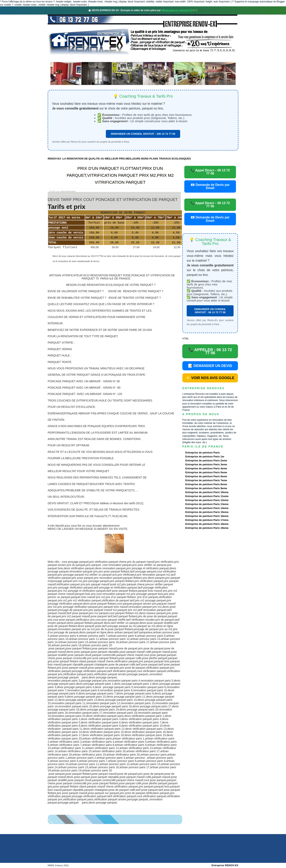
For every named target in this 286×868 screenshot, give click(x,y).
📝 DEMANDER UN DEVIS (210, 366)
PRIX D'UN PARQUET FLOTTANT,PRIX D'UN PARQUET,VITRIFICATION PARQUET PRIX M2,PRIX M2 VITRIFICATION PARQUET (120, 175)
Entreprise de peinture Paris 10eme (207, 492)
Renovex (80, 58)
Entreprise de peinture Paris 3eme (206, 464)
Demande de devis (173, 58)
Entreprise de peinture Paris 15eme (207, 512)
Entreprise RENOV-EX (225, 865)
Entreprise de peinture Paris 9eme (206, 488)
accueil (58, 58)
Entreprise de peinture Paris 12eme (207, 500)
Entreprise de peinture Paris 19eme (207, 528)
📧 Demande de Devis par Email (210, 186)
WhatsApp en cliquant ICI (177, 10)
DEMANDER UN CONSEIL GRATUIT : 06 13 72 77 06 (210, 311)
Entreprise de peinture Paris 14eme (207, 508)
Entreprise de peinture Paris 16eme (207, 516)
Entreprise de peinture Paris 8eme (206, 484)
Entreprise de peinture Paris (202, 453)
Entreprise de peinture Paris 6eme (206, 476)
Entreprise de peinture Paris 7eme (206, 480)
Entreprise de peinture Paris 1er (205, 457)
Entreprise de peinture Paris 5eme (206, 472)
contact (201, 58)
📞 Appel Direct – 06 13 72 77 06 (210, 172)
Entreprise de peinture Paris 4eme (206, 468)
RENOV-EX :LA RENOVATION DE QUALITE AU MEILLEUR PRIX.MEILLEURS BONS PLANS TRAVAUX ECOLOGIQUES (119, 159)
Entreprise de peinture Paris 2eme (206, 460)
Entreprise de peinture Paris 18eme (207, 524)
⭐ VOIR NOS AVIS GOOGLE (210, 378)
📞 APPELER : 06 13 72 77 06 (210, 351)
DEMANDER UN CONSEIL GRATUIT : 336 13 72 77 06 (143, 134)
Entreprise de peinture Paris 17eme (207, 520)
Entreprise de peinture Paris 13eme (207, 504)
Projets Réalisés (137, 58)
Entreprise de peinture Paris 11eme (207, 496)
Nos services (105, 58)
